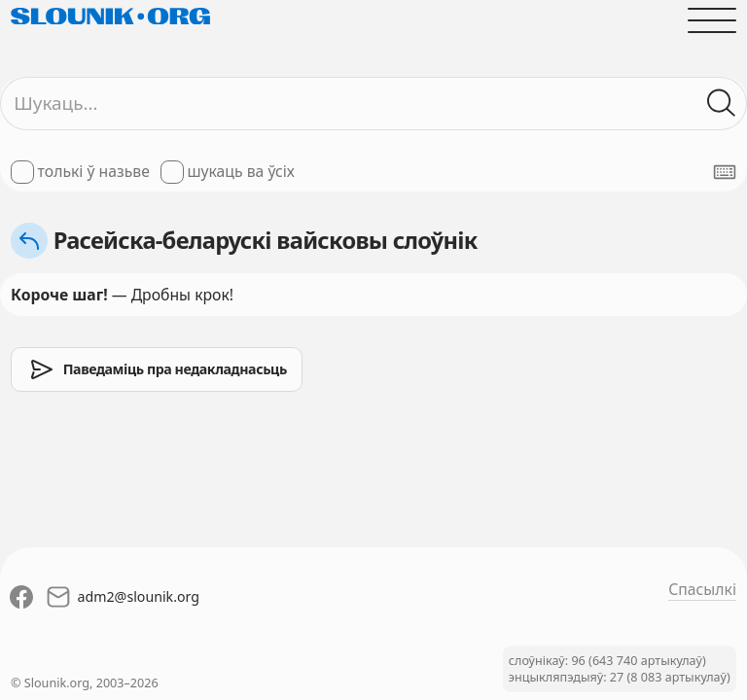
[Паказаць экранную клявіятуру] (725, 172)
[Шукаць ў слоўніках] (722, 103)
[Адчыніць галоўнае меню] (712, 20)
